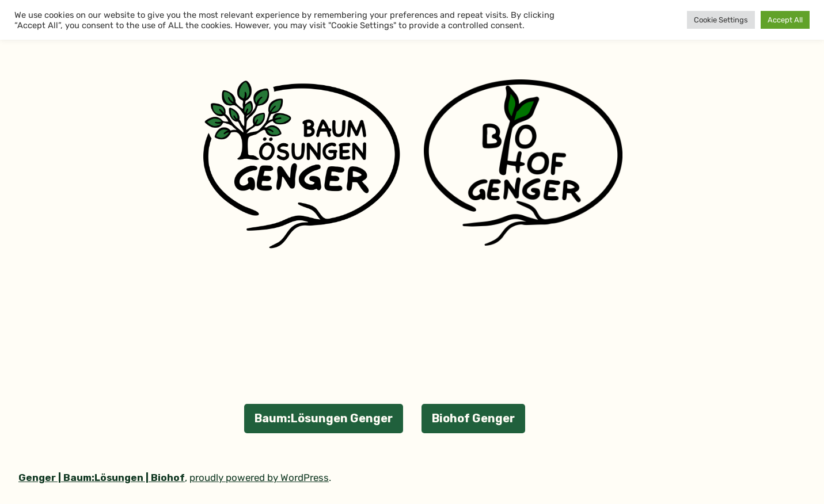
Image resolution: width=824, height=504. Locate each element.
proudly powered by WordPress (259, 478)
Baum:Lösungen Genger (324, 418)
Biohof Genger (473, 418)
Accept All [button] (785, 20)
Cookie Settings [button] (721, 20)
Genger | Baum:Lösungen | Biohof (102, 478)
